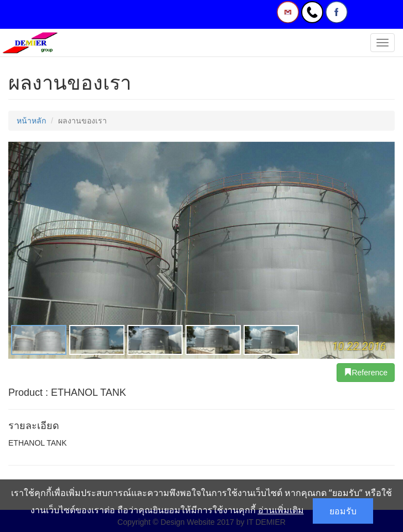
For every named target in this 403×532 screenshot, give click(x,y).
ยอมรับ (343, 511)
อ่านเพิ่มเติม (281, 510)
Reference (366, 373)
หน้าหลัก (31, 121)
